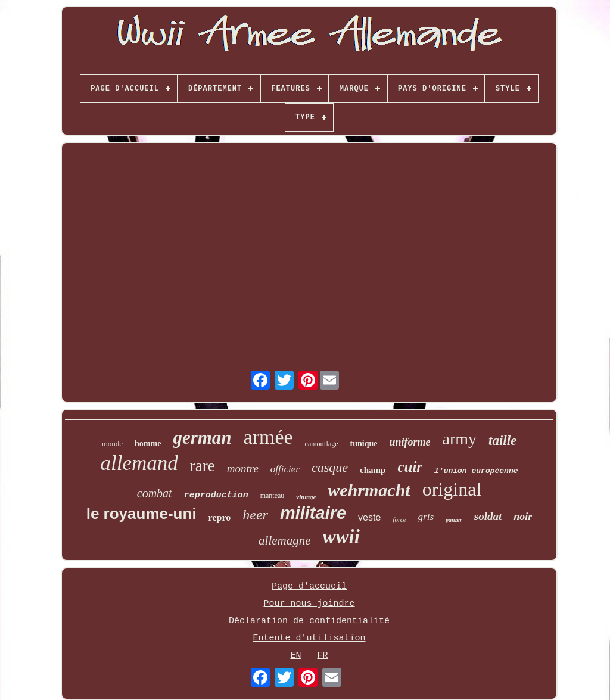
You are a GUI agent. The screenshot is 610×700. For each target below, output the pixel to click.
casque (330, 467)
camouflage (322, 444)
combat (155, 493)
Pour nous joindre (309, 604)
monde (112, 444)
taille (502, 441)
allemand (139, 463)
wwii (341, 537)
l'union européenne (476, 471)
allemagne (284, 540)
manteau (273, 496)
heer (255, 515)
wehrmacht (369, 490)
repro (220, 517)
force (399, 519)
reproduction (216, 495)
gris (426, 517)
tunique (364, 444)
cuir (410, 467)
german (202, 438)
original (452, 489)
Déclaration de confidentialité (309, 621)
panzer (454, 520)
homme (148, 444)
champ (373, 470)
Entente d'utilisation (309, 638)
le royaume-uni (141, 514)
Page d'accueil (309, 587)
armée (268, 437)
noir (523, 517)
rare (203, 466)
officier (285, 469)
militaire (313, 513)
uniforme (410, 442)
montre (243, 469)
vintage (306, 497)
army (460, 439)
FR (323, 656)
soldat (488, 516)
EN (295, 656)
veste (369, 517)
